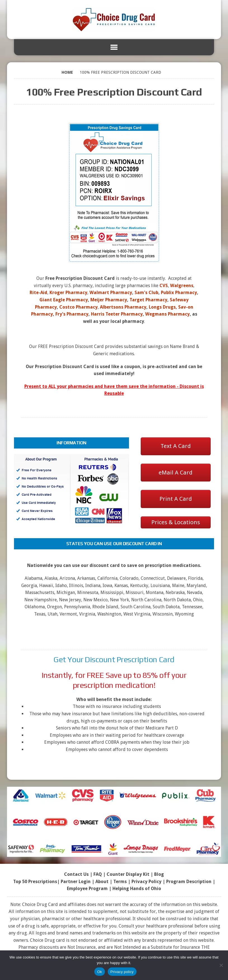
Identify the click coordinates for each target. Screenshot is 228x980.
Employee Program (87, 889)
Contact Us (76, 874)
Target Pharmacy (148, 300)
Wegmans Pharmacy (167, 314)
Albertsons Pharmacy (123, 307)
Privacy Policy (146, 882)
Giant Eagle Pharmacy (64, 300)
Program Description (189, 882)
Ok (99, 972)
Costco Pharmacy (78, 307)
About (102, 882)
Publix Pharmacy (179, 293)
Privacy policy (122, 972)
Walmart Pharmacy (111, 293)
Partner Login (76, 882)
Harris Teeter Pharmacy (117, 314)
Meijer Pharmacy (109, 300)
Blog (159, 874)
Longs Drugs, (163, 307)
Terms (120, 882)
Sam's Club (146, 293)
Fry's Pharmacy (72, 314)
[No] (221, 965)
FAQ (98, 874)
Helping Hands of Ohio (137, 889)
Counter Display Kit (128, 874)
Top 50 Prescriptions (35, 882)
